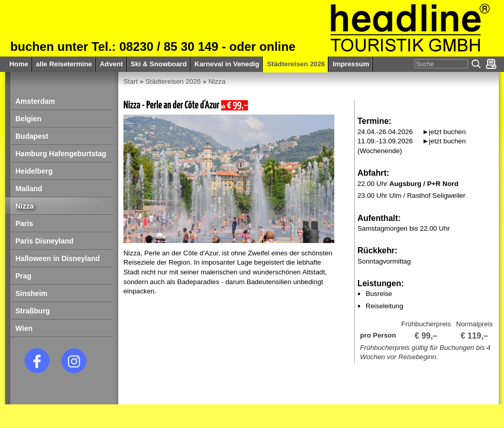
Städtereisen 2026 (173, 81)
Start (131, 81)
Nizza (217, 81)
